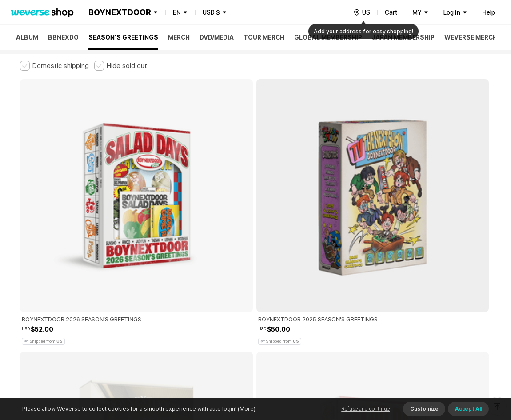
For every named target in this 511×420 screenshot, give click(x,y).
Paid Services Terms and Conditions (129, 271)
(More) (246, 409)
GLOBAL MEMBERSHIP (328, 37)
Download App (469, 363)
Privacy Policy (298, 271)
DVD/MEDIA (217, 37)
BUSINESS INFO (170, 310)
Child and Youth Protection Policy (227, 271)
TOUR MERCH (264, 37)
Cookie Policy (343, 271)
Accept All (468, 409)
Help (489, 12)
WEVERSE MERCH (471, 37)
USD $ (211, 12)
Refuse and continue (365, 409)
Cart (391, 12)
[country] (362, 12)
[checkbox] (54, 66)
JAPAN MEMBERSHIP (403, 37)
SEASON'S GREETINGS (123, 37)
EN (177, 12)
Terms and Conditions (45, 271)
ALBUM (27, 37)
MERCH (179, 37)
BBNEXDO (63, 37)
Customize (424, 409)
